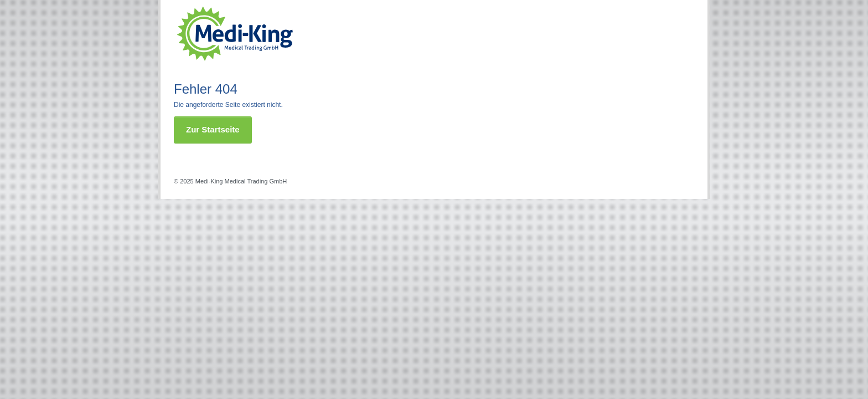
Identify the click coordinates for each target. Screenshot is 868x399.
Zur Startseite (213, 129)
